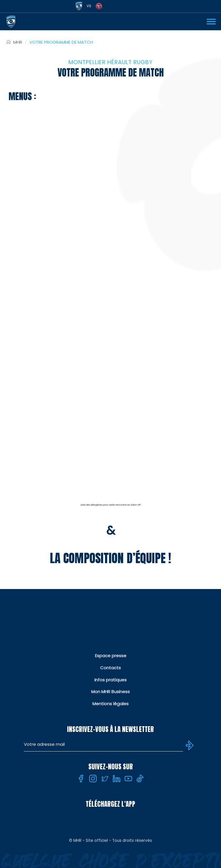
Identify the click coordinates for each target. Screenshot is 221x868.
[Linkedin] (117, 779)
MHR (18, 42)
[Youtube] (128, 779)
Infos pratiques (110, 680)
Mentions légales (110, 704)
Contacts (110, 668)
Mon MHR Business (110, 692)
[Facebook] (81, 779)
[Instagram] (93, 779)
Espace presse (111, 656)
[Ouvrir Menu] (211, 21)
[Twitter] (105, 779)
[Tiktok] (140, 779)
